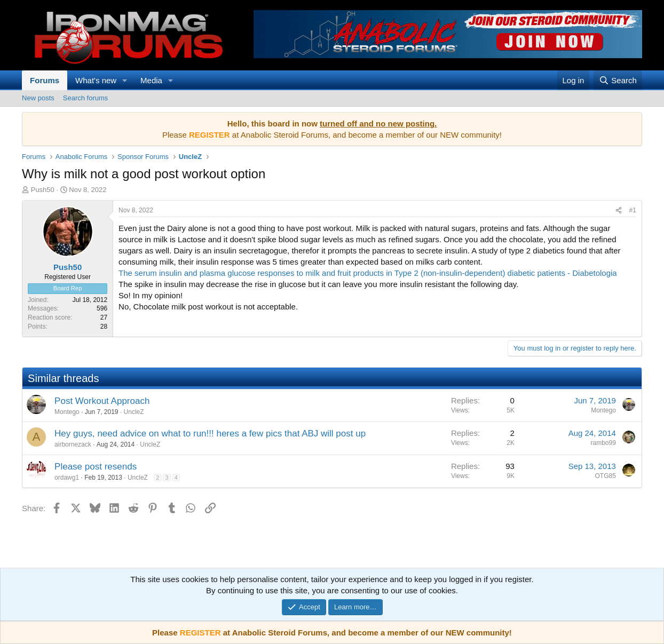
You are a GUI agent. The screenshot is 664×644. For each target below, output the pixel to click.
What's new (96, 80)
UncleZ (134, 412)
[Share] (619, 210)
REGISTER (200, 633)
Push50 (43, 190)
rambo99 (603, 443)
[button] (125, 80)
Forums (45, 80)
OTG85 (606, 476)
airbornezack (73, 444)
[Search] (618, 80)
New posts (38, 98)
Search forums (86, 98)
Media (151, 80)
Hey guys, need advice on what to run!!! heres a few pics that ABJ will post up (210, 434)
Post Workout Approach (102, 401)
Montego (67, 412)
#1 (633, 210)
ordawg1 (67, 478)
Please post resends (96, 467)
